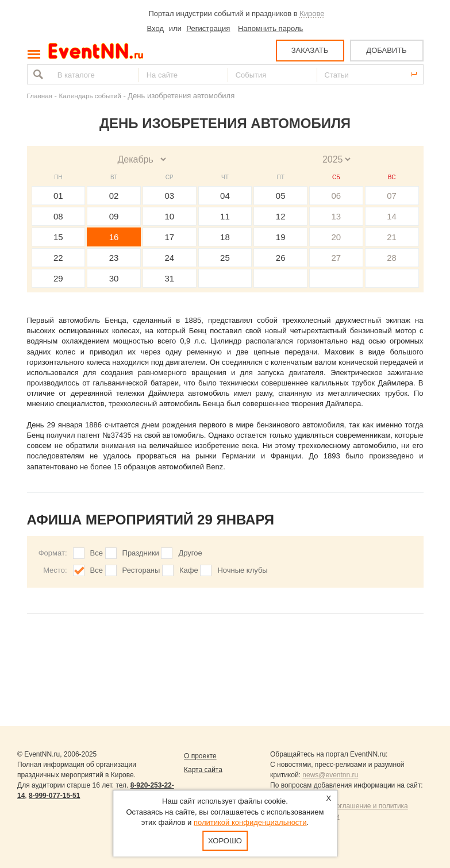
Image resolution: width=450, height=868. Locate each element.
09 (114, 216)
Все (97, 553)
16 (114, 237)
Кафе (189, 570)
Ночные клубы (242, 570)
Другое (190, 553)
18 (225, 237)
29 (58, 278)
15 (58, 237)
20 (336, 237)
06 (336, 196)
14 (392, 216)
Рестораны (141, 570)
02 (114, 196)
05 (281, 196)
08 (58, 216)
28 (392, 258)
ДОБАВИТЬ (386, 50)
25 (225, 258)
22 (58, 258)
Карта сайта (203, 770)
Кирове (312, 13)
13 (336, 216)
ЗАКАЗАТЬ (310, 50)
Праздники (141, 553)
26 (281, 258)
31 (169, 278)
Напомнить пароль (270, 28)
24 (169, 258)
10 (169, 216)
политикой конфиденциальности (250, 822)
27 (336, 258)
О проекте (200, 756)
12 (281, 216)
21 (392, 237)
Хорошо (225, 841)
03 (169, 196)
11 (225, 216)
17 (169, 237)
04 (225, 196)
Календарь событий (90, 96)
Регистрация (208, 28)
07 (392, 196)
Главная (40, 96)
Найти (37, 74)
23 (114, 258)
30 (114, 278)
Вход (155, 28)
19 (281, 237)
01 (58, 196)
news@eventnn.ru (330, 775)
